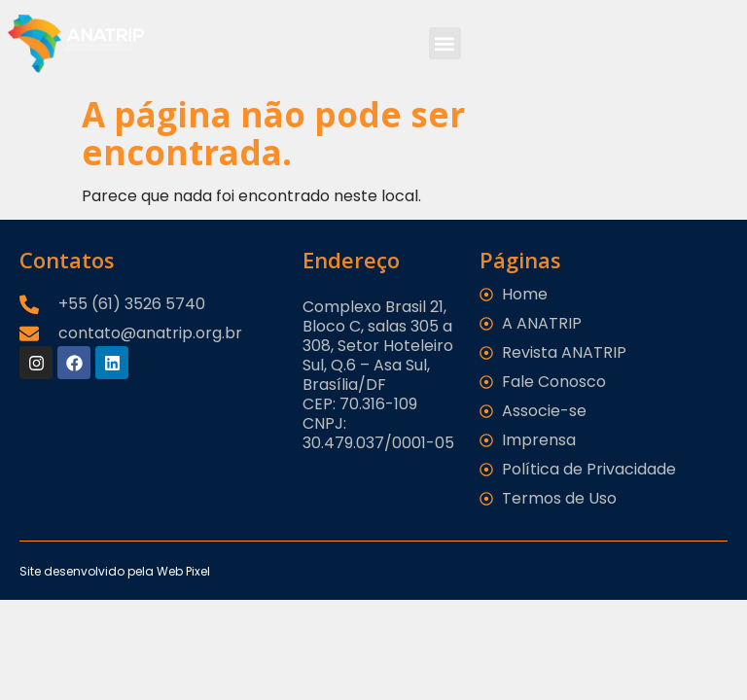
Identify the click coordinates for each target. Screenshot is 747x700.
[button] (445, 43)
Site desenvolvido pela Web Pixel (115, 571)
